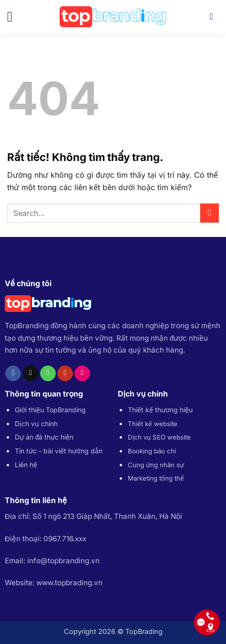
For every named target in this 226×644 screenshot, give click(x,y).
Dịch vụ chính (36, 424)
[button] (14, 17)
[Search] (214, 16)
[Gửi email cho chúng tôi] (31, 374)
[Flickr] (82, 374)
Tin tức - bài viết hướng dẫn (59, 451)
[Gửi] (210, 213)
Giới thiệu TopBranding (50, 410)
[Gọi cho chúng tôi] (48, 374)
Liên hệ (26, 465)
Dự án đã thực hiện (44, 437)
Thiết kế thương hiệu (160, 410)
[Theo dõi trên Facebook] (13, 374)
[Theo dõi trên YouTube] (65, 374)
